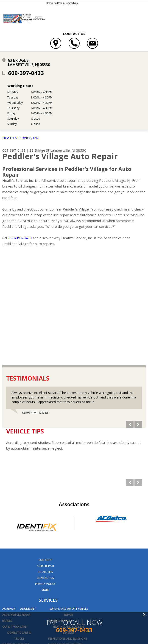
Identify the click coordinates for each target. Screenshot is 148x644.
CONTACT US (45, 469)
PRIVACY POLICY (45, 475)
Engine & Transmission (19, 548)
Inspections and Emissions (68, 530)
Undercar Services (61, 554)
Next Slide (138, 316)
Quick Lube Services (62, 542)
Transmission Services (64, 548)
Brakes (7, 512)
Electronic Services (16, 542)
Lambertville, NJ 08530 (68, 150)
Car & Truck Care (14, 518)
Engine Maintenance (17, 554)
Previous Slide (130, 316)
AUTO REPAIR (45, 458)
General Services (60, 512)
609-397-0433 (26, 73)
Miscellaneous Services (65, 536)
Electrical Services (16, 536)
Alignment (28, 500)
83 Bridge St (39, 150)
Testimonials (28, 270)
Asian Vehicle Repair (16, 506)
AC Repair (9, 500)
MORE (45, 481)
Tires (84, 542)
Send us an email (32, 595)
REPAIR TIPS (45, 464)
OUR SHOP (45, 452)
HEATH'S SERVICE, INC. (21, 138)
